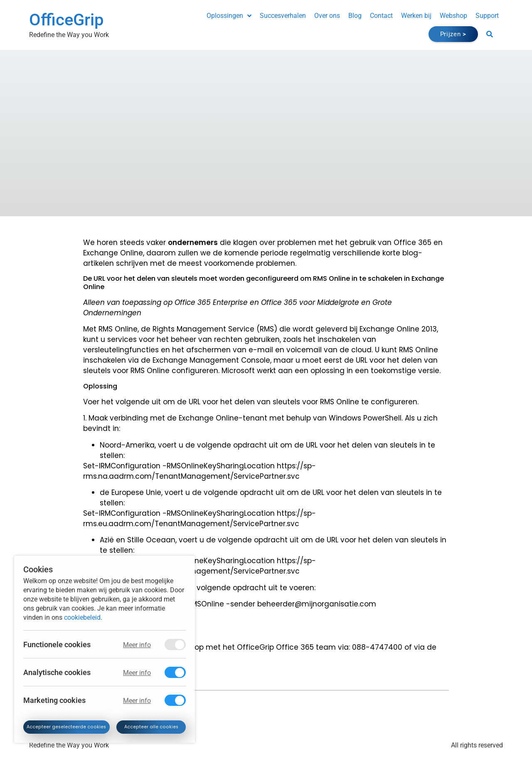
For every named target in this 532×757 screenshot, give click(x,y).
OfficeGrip (66, 20)
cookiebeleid (82, 616)
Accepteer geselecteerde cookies (68, 726)
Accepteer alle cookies (153, 726)
